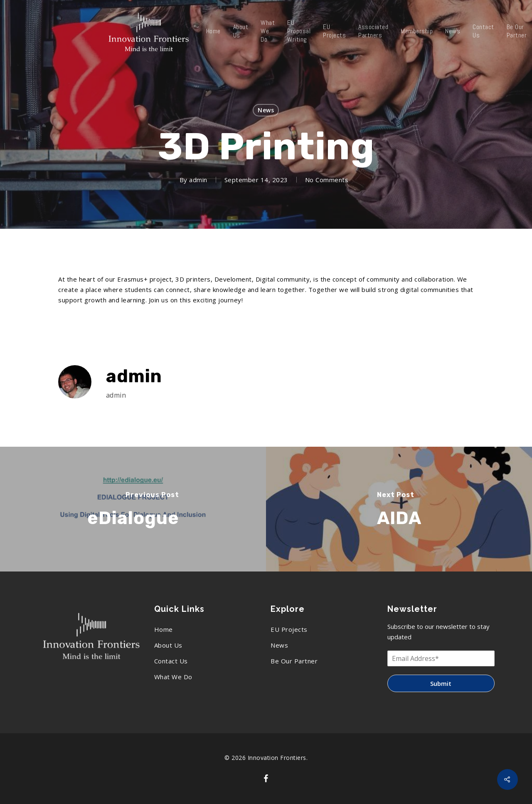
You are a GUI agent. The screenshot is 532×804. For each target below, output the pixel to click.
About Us (241, 31)
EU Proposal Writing (299, 31)
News (453, 31)
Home (213, 31)
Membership (417, 31)
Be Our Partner (294, 661)
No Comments (327, 180)
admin (198, 180)
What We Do (268, 31)
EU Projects (334, 31)
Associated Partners (373, 31)
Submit (441, 683)
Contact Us (483, 31)
